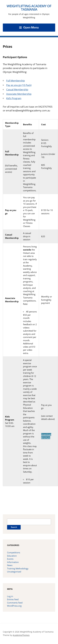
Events (10, 559)
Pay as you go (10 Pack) (19, 85)
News (10, 565)
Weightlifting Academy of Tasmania (29, 8)
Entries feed (13, 599)
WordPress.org (14, 606)
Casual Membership (17, 89)
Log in (10, 596)
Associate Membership (19, 94)
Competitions (14, 552)
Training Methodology (18, 568)
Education (12, 556)
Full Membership (15, 81)
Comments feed (15, 603)
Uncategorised (14, 572)
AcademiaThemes (21, 635)
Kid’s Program (14, 98)
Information (13, 562)
